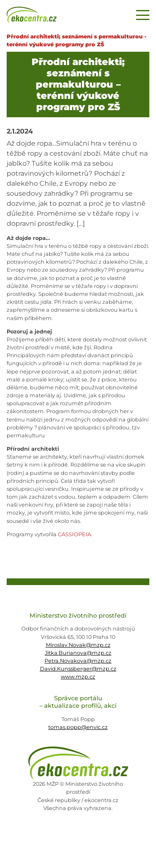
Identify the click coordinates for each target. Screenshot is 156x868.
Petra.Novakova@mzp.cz (78, 661)
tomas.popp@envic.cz (78, 727)
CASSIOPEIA (74, 534)
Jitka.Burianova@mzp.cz (78, 653)
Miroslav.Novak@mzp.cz (78, 645)
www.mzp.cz (78, 677)
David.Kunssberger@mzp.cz (78, 669)
